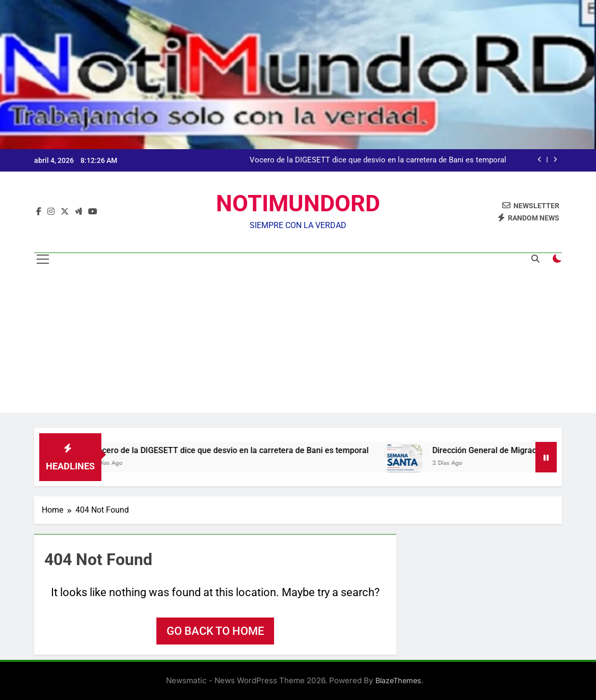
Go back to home (215, 631)
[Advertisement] (298, 342)
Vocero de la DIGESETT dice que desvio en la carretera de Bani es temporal (378, 160)
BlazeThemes (398, 680)
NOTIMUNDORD (298, 203)
